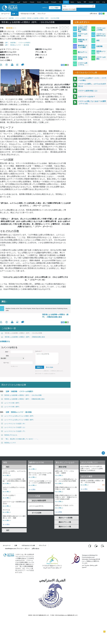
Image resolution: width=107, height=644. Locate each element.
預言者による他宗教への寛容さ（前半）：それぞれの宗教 (22, 333)
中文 (60, 2)
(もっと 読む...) (7, 475)
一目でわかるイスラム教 (27, 14)
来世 (98, 40)
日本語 (66, 2)
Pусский (46, 2)
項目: (2, 43)
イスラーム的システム (83, 64)
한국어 (98, 2)
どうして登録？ (55, 8)
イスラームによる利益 (101, 29)
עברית (104, 2)
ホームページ (5, 14)
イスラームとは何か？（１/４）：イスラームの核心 (92, 79)
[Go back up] (103, 453)
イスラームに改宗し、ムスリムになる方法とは (92, 85)
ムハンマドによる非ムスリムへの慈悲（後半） (18, 420)
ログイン (45, 8)
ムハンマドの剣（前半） (11, 403)
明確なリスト (101, 489)
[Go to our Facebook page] (90, 546)
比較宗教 (11, 18)
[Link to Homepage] (10, 8)
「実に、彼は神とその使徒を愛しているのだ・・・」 (20, 439)
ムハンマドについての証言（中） (14, 424)
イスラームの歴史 (101, 58)
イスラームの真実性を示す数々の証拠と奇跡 (83, 29)
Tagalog (79, 2)
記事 (14, 14)
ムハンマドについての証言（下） (14, 431)
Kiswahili (91, 2)
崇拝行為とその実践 (83, 41)
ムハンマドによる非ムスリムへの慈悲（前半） (18, 416)
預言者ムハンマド (16, 45)
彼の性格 (26, 45)
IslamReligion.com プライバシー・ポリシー (17, 549)
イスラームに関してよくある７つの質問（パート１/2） (92, 102)
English (12, 2)
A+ (67, 28)
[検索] (93, 6)
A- (61, 28)
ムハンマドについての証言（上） (14, 427)
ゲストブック (42, 14)
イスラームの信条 (83, 35)
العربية (19, 2)
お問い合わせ (93, 14)
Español (25, 2)
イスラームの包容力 (20, 18)
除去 (104, 485)
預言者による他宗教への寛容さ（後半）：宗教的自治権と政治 (55, 316)
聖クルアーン (83, 52)
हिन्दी (85, 2)
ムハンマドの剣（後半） (11, 407)
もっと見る (6, 525)
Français (32, 2)
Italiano (72, 2)
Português (54, 2)
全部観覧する (5, 341)
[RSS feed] (103, 546)
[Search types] (69, 9)
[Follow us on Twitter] (96, 546)
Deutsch (39, 2)
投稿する (40, 367)
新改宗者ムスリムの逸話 (83, 46)
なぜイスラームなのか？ (87, 97)
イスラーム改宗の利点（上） (88, 91)
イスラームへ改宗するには (101, 35)
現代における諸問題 (83, 58)
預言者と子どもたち (9, 435)
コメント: (38, 351)
